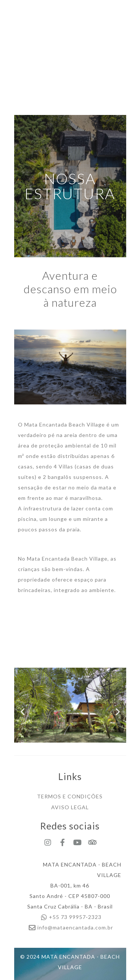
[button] (23, 711)
